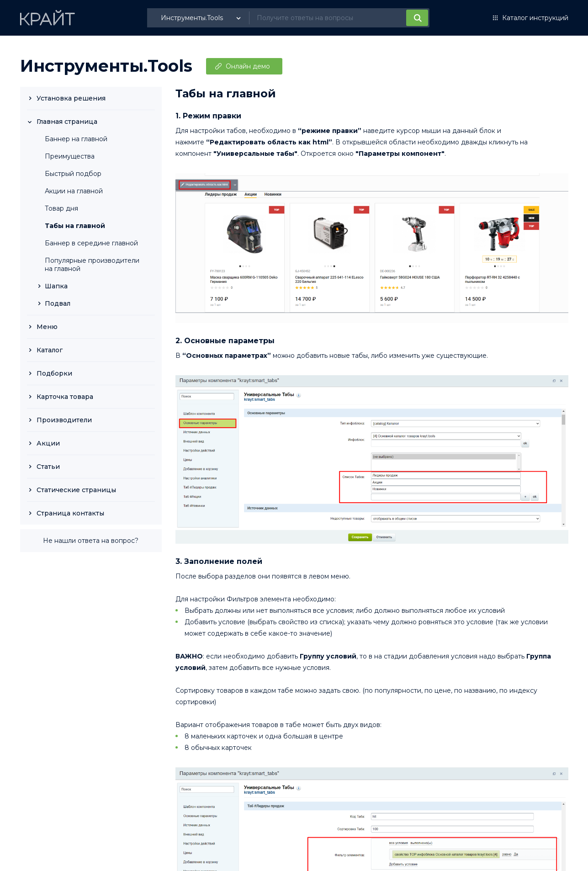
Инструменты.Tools (106, 66)
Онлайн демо (248, 66)
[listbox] (202, 18)
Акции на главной (74, 191)
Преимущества (70, 156)
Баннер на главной (76, 139)
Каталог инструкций (535, 18)
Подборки (54, 373)
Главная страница (67, 122)
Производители (64, 420)
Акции (48, 443)
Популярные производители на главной (92, 265)
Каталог (50, 350)
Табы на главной (75, 226)
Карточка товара (65, 397)
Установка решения (71, 98)
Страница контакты (70, 513)
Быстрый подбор (73, 174)
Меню (47, 327)
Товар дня (61, 208)
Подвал (58, 303)
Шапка (56, 286)
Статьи (48, 467)
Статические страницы (76, 490)
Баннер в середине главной (91, 243)
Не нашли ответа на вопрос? (91, 541)
